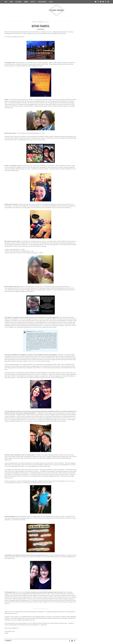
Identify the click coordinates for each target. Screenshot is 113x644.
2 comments (8, 641)
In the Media (18, 2)
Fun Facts (33, 2)
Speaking (26, 2)
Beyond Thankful (41, 26)
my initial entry (42, 319)
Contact (51, 2)
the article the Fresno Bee (33, 361)
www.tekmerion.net (70, 481)
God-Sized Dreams (42, 2)
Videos (11, 2)
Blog (6, 2)
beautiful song (31, 420)
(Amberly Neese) (20, 592)
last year (50, 32)
